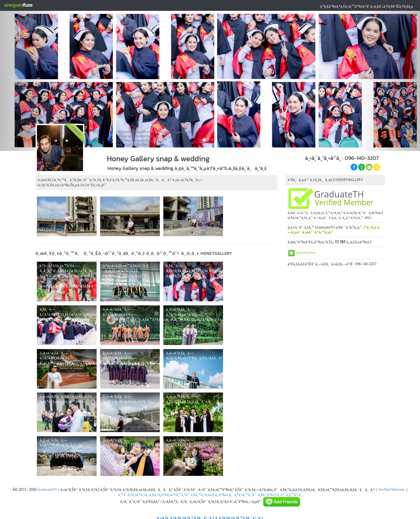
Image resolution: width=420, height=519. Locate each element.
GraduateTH (47, 489)
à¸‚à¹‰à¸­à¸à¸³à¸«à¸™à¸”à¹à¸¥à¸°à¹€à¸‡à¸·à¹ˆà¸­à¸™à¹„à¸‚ (259, 495)
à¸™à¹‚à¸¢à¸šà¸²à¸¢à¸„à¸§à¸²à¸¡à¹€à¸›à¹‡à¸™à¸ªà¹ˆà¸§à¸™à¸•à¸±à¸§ (166, 495)
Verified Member (392, 489)
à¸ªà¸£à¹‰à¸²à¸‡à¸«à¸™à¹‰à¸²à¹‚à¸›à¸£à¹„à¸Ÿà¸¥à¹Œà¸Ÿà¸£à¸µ (367, 6)
